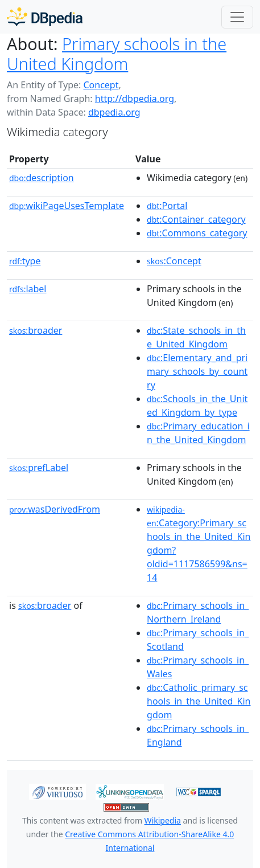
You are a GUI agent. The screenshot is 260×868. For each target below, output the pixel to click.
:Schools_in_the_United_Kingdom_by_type (197, 406)
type (25, 261)
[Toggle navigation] (237, 17)
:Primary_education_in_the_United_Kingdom (198, 433)
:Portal (167, 206)
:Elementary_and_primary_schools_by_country (197, 371)
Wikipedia (163, 820)
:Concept (174, 261)
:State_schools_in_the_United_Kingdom (196, 337)
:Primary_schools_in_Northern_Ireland (198, 612)
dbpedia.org (114, 112)
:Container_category (196, 219)
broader (36, 330)
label (28, 289)
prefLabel (39, 468)
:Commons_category (197, 233)
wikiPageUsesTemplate (67, 206)
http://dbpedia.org (135, 99)
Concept (101, 85)
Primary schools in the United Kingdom (117, 54)
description (42, 178)
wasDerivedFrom (55, 509)
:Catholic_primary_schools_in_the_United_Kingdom (199, 701)
